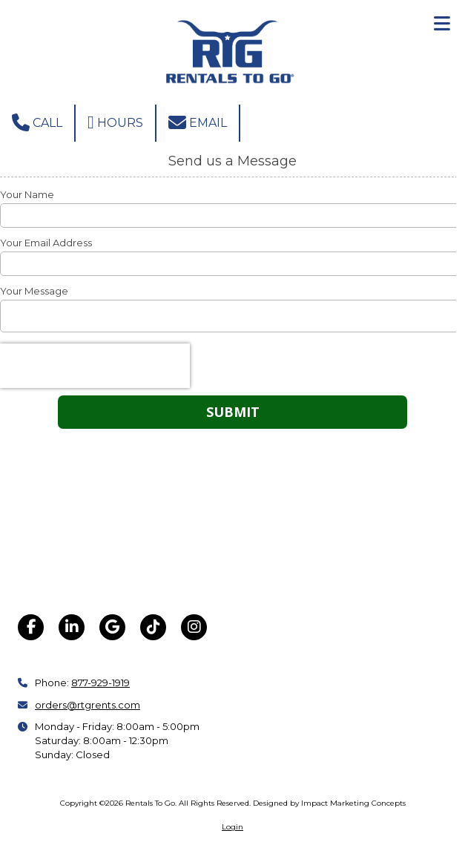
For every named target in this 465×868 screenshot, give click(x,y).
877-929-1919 (100, 683)
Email (198, 122)
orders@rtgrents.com (88, 705)
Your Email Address (46, 243)
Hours (115, 122)
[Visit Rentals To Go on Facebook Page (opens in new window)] (31, 627)
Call (37, 122)
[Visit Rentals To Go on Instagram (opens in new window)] (194, 627)
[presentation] (95, 366)
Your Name (27, 194)
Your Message (34, 291)
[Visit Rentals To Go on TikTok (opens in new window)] (153, 627)
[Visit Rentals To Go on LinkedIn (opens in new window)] (72, 627)
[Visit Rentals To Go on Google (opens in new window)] (112, 627)
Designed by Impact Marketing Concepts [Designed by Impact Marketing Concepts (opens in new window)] (329, 803)
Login (232, 827)
